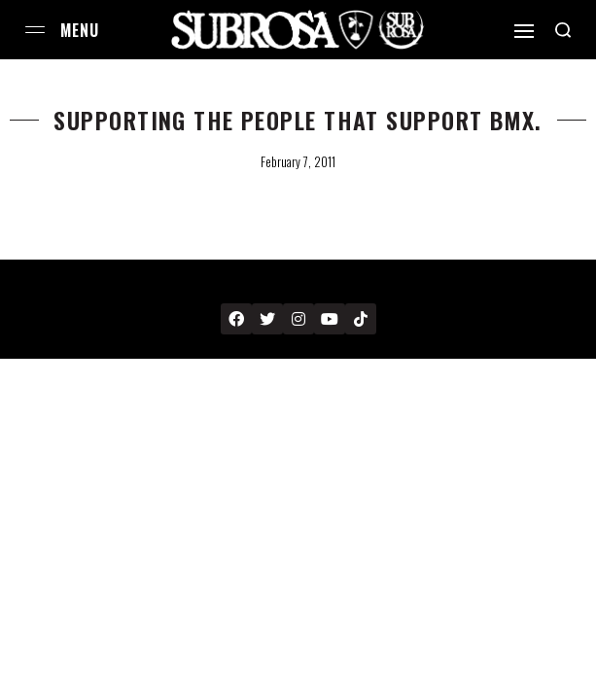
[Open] (524, 31)
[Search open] (563, 30)
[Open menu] (35, 30)
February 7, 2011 (298, 161)
